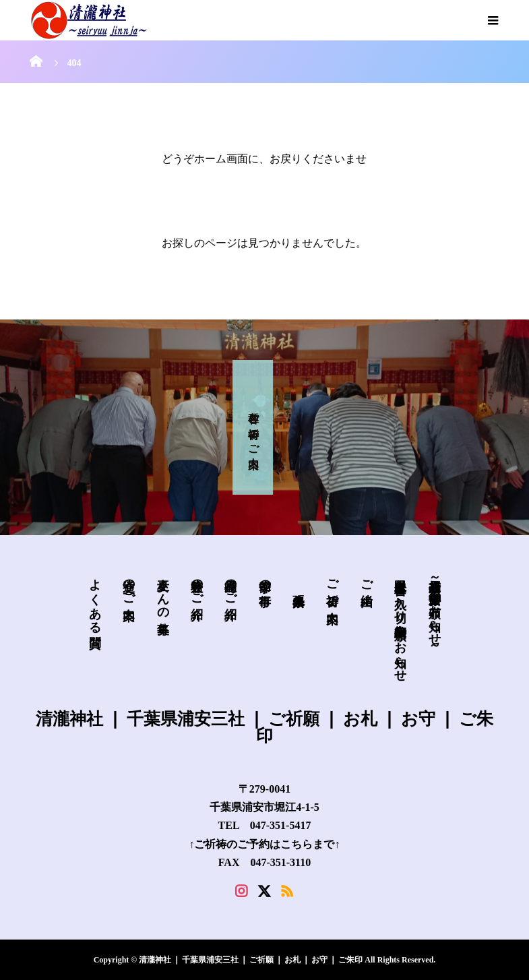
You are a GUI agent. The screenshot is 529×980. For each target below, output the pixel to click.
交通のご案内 (129, 585)
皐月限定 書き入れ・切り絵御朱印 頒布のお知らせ (400, 623)
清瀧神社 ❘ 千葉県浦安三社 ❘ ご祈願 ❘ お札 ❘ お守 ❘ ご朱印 (264, 727)
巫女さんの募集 (163, 592)
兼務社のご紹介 (197, 585)
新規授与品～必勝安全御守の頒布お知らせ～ (435, 611)
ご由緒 (367, 579)
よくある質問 (95, 599)
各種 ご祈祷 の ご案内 (254, 427)
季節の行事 (265, 579)
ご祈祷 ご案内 (332, 587)
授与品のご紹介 (230, 585)
